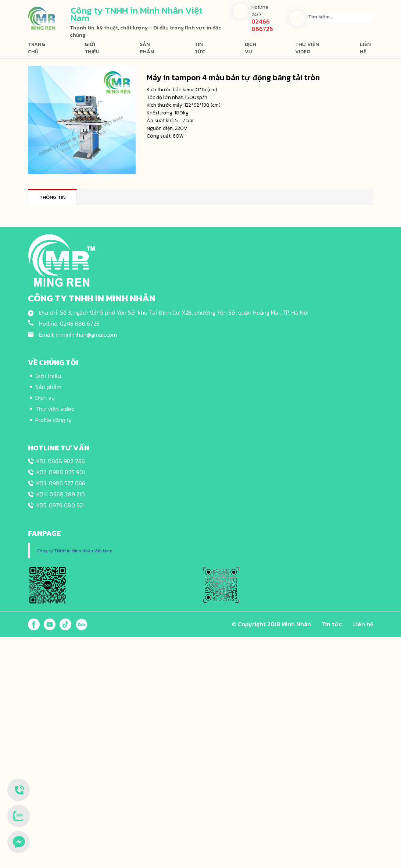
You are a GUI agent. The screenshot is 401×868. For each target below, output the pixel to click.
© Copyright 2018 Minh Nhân (271, 624)
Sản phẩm (147, 48)
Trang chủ (37, 48)
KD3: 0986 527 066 (61, 483)
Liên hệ (365, 48)
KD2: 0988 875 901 (61, 472)
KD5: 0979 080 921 (60, 505)
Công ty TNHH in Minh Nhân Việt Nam (75, 551)
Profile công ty (53, 420)
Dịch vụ (250, 48)
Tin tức (200, 48)
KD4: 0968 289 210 (61, 494)
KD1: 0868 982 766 (61, 461)
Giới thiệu (92, 48)
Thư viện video (307, 48)
